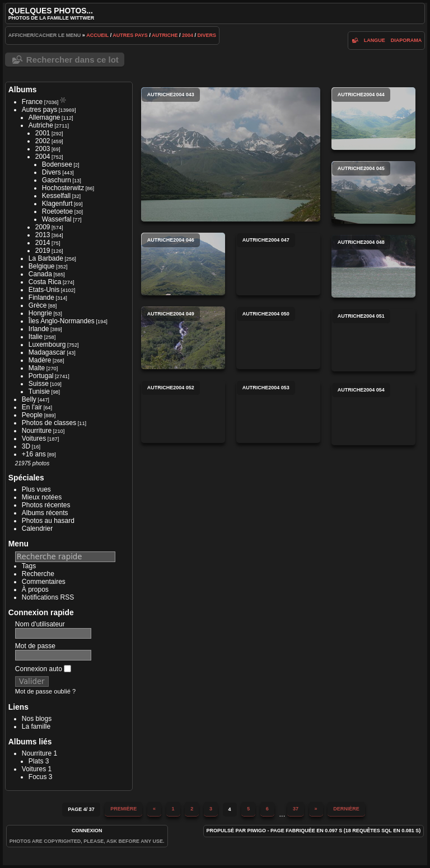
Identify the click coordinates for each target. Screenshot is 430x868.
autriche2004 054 (373, 414)
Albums (23, 89)
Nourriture (37, 431)
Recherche (38, 574)
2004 (188, 35)
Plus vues (36, 489)
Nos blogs (37, 719)
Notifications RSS (48, 597)
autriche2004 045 (373, 192)
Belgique (42, 266)
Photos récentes (46, 505)
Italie (36, 337)
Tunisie (39, 391)
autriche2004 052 (183, 412)
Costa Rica (45, 282)
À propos (35, 589)
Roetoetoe (57, 211)
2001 (43, 133)
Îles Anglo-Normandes (62, 321)
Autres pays (130, 35)
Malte (37, 368)
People (32, 415)
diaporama (406, 40)
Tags (29, 566)
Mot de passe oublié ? (45, 691)
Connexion (87, 831)
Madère (40, 360)
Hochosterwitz (63, 188)
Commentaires (44, 582)
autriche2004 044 (373, 119)
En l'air (32, 407)
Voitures (34, 438)
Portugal (41, 376)
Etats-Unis (44, 290)
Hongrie (40, 313)
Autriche (165, 35)
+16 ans (34, 454)
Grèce (38, 305)
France (32, 102)
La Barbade (46, 258)
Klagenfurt (57, 204)
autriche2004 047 (278, 264)
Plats (36, 761)
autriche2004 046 (183, 264)
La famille (36, 727)
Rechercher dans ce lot (73, 60)
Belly (29, 399)
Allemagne (45, 117)
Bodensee (57, 164)
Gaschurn (57, 180)
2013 (43, 235)
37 (296, 809)
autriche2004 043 (231, 154)
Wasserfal (57, 219)
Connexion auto (43, 669)
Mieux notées (42, 497)
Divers (207, 35)
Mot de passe (35, 646)
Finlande (41, 298)
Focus (38, 777)
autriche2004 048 (373, 266)
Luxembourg (47, 345)
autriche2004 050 (278, 338)
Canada (40, 274)
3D (26, 446)
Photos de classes (49, 423)
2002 (43, 141)
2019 (43, 251)
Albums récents (45, 513)
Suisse (39, 384)
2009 (43, 227)
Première (123, 809)
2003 (43, 149)
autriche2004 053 (278, 412)
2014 (43, 243)
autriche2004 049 (183, 338)
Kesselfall (56, 196)
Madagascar (47, 352)
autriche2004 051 (373, 340)
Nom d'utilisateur (40, 624)
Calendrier (37, 529)
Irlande (39, 329)
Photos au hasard (48, 521)
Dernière (346, 809)
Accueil (97, 35)
